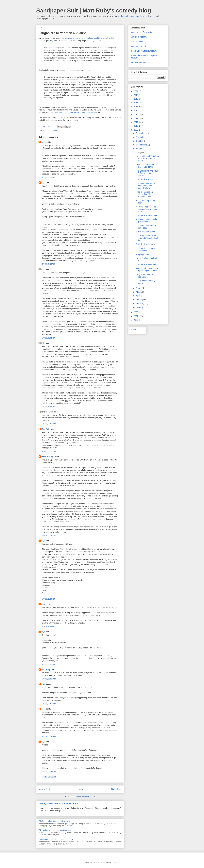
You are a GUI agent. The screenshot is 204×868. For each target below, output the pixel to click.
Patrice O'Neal (80, 112)
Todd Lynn (68, 112)
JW (51, 41)
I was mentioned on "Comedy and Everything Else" (144, 194)
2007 (136, 316)
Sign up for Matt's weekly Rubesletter (136, 16)
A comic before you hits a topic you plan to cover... (147, 269)
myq (43, 183)
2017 (136, 99)
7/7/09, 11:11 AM (49, 704)
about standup (51, 130)
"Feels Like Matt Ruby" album (144, 51)
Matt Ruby (46, 429)
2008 (136, 312)
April (138, 296)
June (138, 288)
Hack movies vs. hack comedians (145, 249)
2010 (136, 126)
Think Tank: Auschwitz (145, 244)
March (139, 300)
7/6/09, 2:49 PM (48, 599)
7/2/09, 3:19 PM (48, 177)
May (138, 292)
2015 (136, 107)
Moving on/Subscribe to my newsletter (58, 803)
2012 (136, 118)
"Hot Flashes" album (140, 62)
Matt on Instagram (139, 37)
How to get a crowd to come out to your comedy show (145, 186)
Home (81, 789)
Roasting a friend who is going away (146, 220)
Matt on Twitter (137, 42)
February (140, 304)
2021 (136, 91)
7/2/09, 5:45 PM (48, 264)
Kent (43, 604)
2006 (136, 320)
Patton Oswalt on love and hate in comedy (56, 839)
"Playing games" (143, 254)
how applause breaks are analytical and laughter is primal (84, 38)
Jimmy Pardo (92, 112)
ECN (43, 269)
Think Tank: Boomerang (146, 264)
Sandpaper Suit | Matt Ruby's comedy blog (94, 10)
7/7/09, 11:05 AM (49, 679)
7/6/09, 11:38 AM (49, 451)
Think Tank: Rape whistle (147, 179)
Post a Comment (49, 777)
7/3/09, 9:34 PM (48, 338)
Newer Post (44, 789)
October (140, 141)
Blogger (116, 862)
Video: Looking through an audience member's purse (147, 158)
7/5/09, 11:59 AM (49, 424)
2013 (136, 114)
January (140, 307)
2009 (136, 130)
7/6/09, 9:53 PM (48, 626)
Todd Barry (59, 112)
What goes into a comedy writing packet (55, 821)
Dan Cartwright (48, 456)
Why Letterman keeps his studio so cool (55, 830)
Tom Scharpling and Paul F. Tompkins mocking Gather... (147, 173)
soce (43, 142)
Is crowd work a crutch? (146, 232)
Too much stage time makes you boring (145, 166)
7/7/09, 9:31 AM (48, 664)
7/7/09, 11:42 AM (49, 736)
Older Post (116, 789)
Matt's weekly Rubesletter (142, 32)
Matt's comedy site (139, 46)
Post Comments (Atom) (86, 797)
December (141, 133)
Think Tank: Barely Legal (146, 215)
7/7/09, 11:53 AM (49, 772)
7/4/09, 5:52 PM (48, 407)
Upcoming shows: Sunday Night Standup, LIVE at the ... (147, 238)
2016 (136, 103)
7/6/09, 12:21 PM (49, 535)
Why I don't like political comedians (146, 227)
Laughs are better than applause (146, 276)
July (138, 153)
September (141, 145)
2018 (136, 95)
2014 (136, 110)
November (141, 137)
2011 (136, 122)
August (139, 149)
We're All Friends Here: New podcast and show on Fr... (147, 209)
